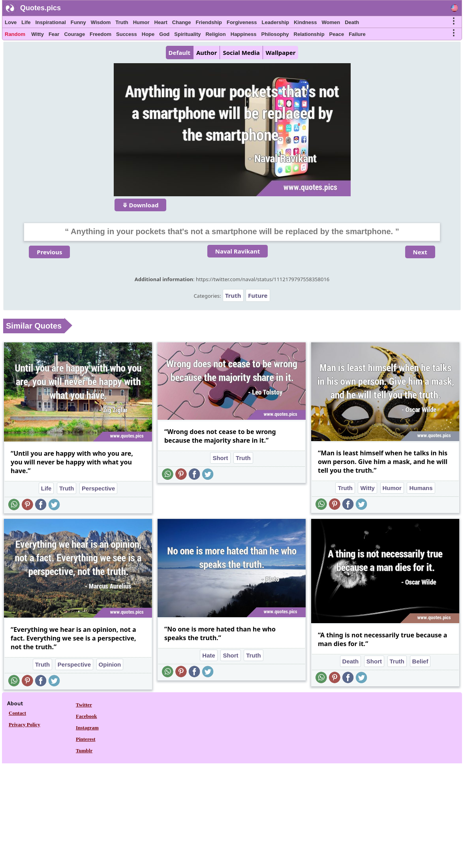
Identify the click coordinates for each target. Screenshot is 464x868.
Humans (421, 488)
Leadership (275, 22)
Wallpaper (281, 53)
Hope (148, 34)
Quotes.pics (40, 8)
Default (179, 53)
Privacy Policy (24, 724)
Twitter (84, 705)
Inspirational (50, 22)
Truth (122, 22)
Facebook (86, 716)
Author (207, 53)
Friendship (209, 22)
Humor (141, 22)
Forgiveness (242, 22)
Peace (337, 34)
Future (258, 295)
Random (15, 34)
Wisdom (101, 22)
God (164, 34)
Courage (74, 34)
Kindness (305, 22)
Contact (17, 713)
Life (26, 22)
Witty (38, 34)
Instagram (87, 728)
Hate (209, 655)
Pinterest (86, 739)
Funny (78, 22)
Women (331, 22)
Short (220, 458)
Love (11, 22)
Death (352, 22)
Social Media (241, 53)
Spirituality (187, 34)
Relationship (309, 34)
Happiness (244, 34)
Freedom (101, 34)
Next (420, 252)
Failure (357, 34)
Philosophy (275, 34)
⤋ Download (141, 205)
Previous (49, 252)
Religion (215, 34)
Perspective (98, 488)
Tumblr (84, 751)
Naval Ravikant (238, 251)
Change (182, 22)
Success (127, 34)
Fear (54, 34)
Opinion (110, 664)
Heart (161, 22)
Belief (420, 661)
